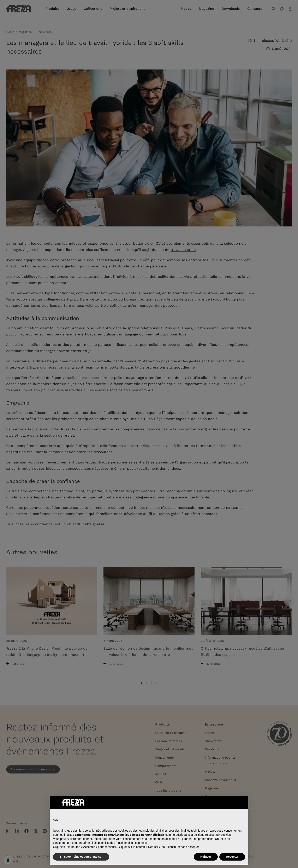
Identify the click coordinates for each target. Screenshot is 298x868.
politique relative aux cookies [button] (212, 835)
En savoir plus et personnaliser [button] (81, 857)
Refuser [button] (206, 857)
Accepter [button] (232, 857)
